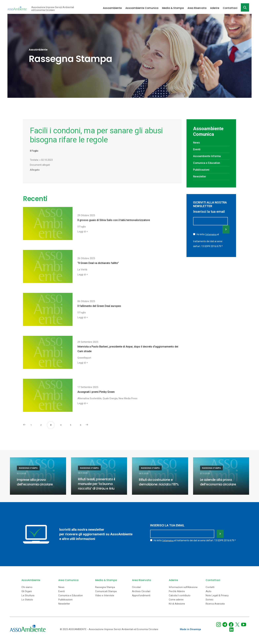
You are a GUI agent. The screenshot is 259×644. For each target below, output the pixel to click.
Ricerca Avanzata (215, 608)
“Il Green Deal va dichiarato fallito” (98, 263)
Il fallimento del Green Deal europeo (99, 306)
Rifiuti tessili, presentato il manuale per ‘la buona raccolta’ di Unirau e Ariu (98, 484)
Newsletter (200, 176)
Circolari (136, 591)
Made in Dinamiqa (190, 633)
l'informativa (211, 234)
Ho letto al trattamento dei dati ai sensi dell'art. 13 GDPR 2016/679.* (208, 240)
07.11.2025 (205, 474)
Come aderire (176, 604)
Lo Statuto (27, 604)
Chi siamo (27, 591)
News (197, 143)
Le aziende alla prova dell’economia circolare (218, 482)
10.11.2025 (21, 474)
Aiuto (209, 595)
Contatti (210, 591)
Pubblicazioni (202, 170)
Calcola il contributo (180, 599)
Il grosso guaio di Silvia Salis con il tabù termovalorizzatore (114, 220)
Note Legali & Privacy (217, 599)
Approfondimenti (141, 599)
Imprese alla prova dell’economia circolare (35, 482)
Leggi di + (83, 232)
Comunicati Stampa (106, 595)
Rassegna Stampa (28, 468)
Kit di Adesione (177, 608)
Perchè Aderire (177, 595)
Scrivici (209, 604)
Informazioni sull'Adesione (183, 591)
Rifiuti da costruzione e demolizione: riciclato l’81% (159, 482)
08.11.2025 (83, 473)
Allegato (35, 170)
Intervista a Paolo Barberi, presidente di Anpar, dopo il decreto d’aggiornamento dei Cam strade (128, 349)
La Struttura (28, 599)
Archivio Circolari (141, 595)
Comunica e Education (208, 163)
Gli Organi (27, 595)
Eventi (197, 149)
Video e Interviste (105, 599)
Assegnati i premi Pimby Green (96, 392)
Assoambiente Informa (208, 156)
